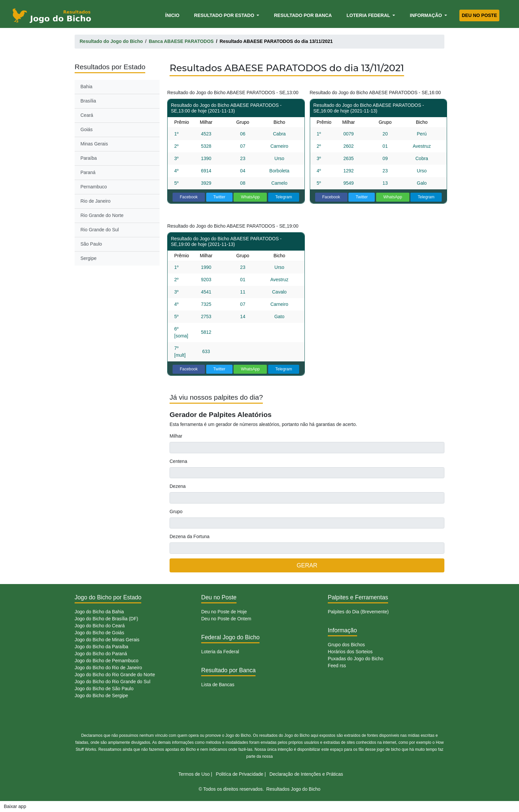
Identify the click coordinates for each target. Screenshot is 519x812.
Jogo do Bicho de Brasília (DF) (106, 619)
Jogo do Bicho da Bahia (99, 612)
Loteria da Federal (220, 652)
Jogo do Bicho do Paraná (101, 654)
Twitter (219, 197)
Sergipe (89, 258)
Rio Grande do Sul (100, 230)
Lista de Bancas (218, 685)
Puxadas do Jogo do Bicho (356, 659)
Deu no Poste (479, 15)
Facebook (189, 197)
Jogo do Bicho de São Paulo (104, 689)
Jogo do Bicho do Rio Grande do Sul (112, 682)
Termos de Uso (194, 774)
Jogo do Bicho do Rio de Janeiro (108, 668)
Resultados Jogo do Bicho (293, 789)
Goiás (87, 129)
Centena (178, 461)
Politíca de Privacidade (240, 774)
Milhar (176, 436)
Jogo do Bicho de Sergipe (101, 696)
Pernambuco (94, 187)
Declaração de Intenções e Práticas (306, 774)
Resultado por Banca (303, 15)
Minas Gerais (94, 144)
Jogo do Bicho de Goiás (99, 633)
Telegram (283, 197)
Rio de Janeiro (96, 201)
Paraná (88, 172)
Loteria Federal (369, 15)
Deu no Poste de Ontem (226, 619)
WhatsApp (250, 197)
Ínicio (174, 15)
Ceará (87, 115)
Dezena (178, 486)
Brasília (88, 101)
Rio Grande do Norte (102, 215)
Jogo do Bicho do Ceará (100, 626)
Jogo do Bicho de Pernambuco (106, 661)
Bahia (87, 87)
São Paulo (91, 244)
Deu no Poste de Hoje (224, 612)
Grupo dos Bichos (346, 645)
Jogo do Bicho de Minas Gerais (107, 640)
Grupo (176, 511)
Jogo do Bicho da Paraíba (101, 647)
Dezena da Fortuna (190, 536)
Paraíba (89, 158)
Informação (426, 15)
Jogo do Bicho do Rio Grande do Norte (115, 675)
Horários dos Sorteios (350, 652)
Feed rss (337, 666)
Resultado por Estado (225, 15)
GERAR (307, 565)
